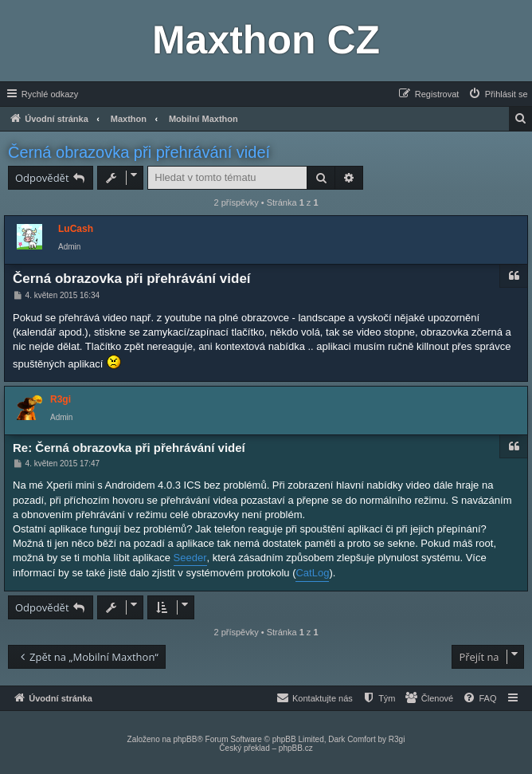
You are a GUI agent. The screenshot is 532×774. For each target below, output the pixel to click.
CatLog (312, 573)
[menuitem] (498, 94)
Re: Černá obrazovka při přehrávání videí (129, 448)
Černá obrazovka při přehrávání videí (139, 152)
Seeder (190, 558)
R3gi (61, 399)
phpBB (185, 739)
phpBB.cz (296, 748)
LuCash (76, 229)
